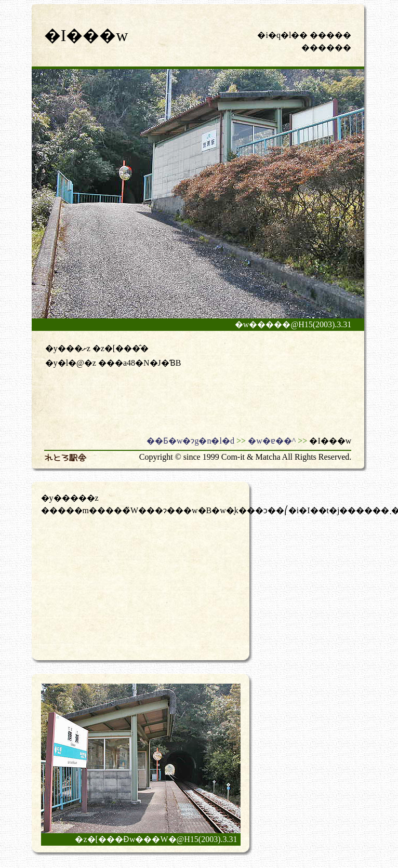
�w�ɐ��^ (272, 441)
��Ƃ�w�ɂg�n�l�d (190, 441)
